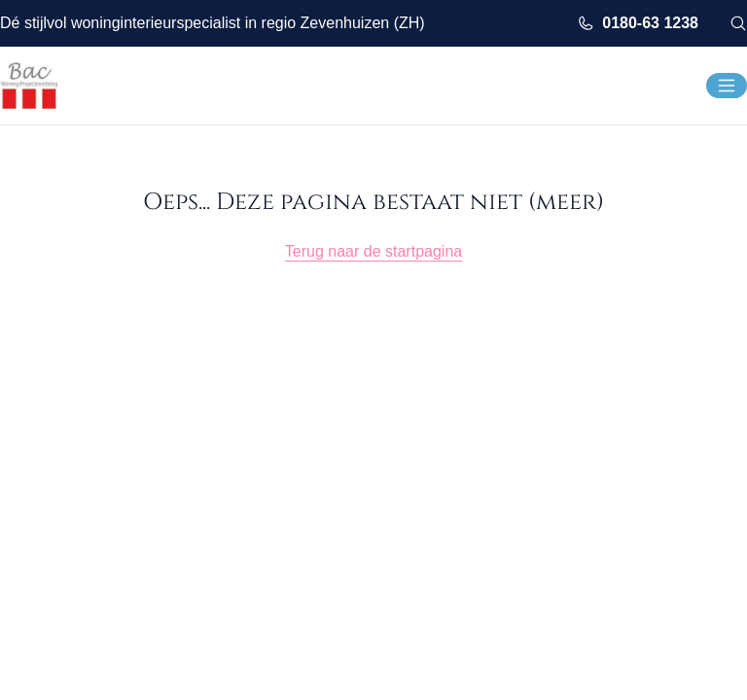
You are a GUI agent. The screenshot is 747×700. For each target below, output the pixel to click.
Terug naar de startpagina (373, 251)
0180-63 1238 (638, 23)
